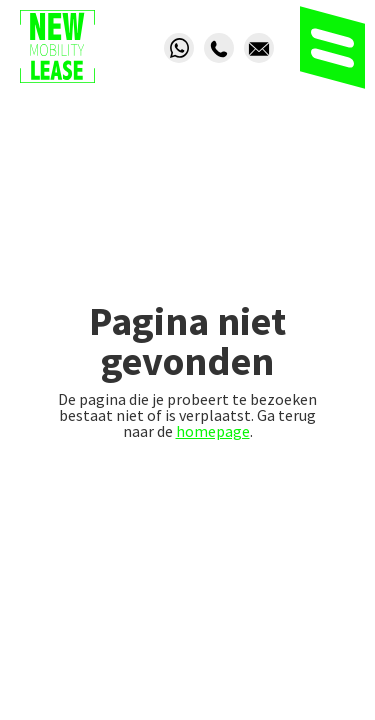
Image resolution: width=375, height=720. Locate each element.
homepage (213, 431)
